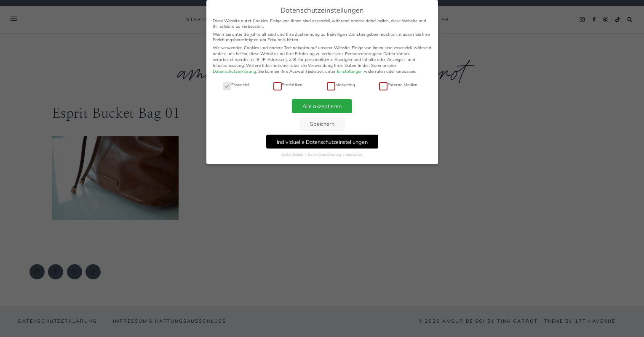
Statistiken (288, 85)
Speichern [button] (322, 124)
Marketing (341, 85)
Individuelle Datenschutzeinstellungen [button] (322, 142)
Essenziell (236, 85)
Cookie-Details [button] (293, 154)
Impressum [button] (354, 154)
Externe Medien (398, 85)
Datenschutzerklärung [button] (325, 154)
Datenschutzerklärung (234, 71)
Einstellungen (350, 71)
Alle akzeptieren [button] (322, 106)
